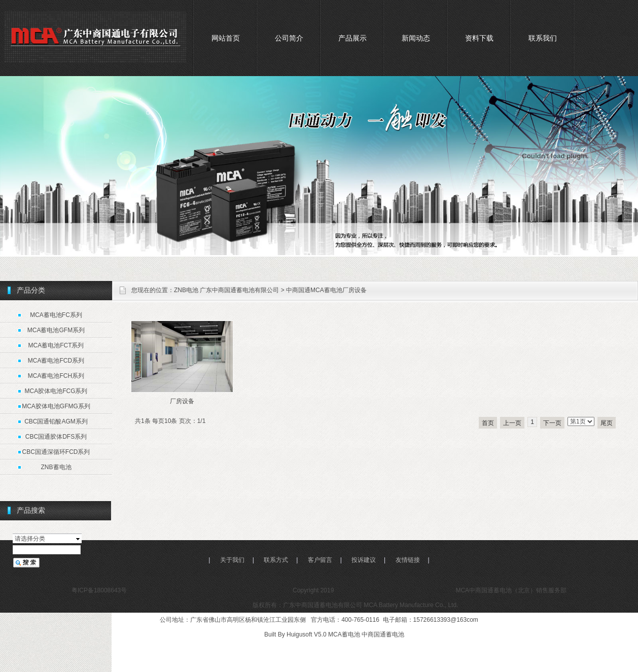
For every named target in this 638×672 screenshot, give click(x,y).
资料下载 (479, 38)
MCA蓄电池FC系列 (56, 315)
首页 (488, 423)
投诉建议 (364, 560)
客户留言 (320, 560)
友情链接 (408, 560)
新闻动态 (416, 38)
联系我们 (543, 38)
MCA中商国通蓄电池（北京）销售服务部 (510, 590)
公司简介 (289, 38)
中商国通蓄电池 (383, 634)
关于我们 (232, 560)
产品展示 (352, 38)
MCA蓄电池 (344, 634)
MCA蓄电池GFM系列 (56, 330)
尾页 (607, 423)
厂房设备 (182, 401)
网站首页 (226, 38)
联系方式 (276, 560)
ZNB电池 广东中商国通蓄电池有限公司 (226, 290)
